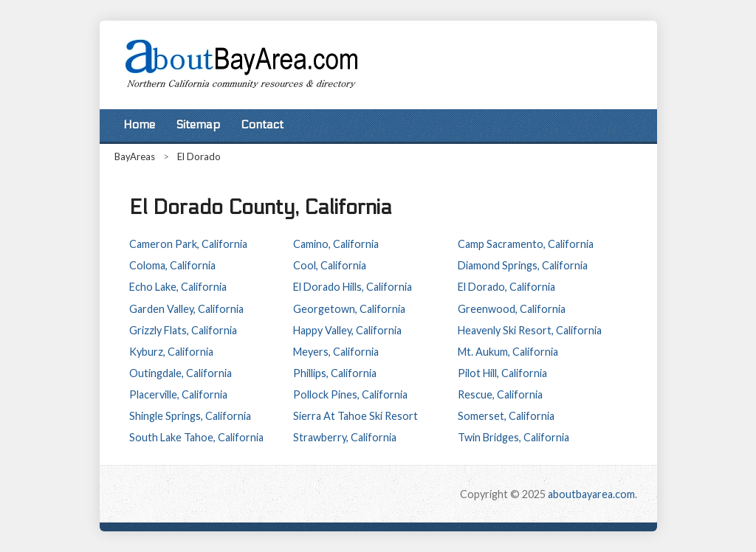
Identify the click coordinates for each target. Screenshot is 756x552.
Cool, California (330, 265)
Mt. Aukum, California (508, 352)
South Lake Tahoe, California (196, 437)
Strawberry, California (345, 437)
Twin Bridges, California (513, 437)
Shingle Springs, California (190, 416)
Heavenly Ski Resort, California (530, 330)
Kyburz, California (171, 352)
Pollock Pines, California (350, 394)
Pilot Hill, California (502, 373)
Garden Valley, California (186, 309)
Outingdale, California (181, 373)
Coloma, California (172, 265)
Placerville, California (178, 394)
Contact (262, 125)
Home (139, 125)
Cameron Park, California (188, 244)
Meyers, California (336, 352)
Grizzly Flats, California (183, 330)
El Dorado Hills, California (353, 287)
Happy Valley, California (347, 330)
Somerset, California (506, 416)
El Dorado (199, 156)
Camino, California (336, 244)
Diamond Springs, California (523, 265)
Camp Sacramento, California (526, 244)
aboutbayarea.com (591, 494)
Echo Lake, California (178, 287)
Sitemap (198, 125)
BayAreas (135, 156)
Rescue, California (500, 394)
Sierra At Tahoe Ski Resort (355, 416)
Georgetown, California (349, 309)
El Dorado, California (506, 287)
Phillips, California (335, 373)
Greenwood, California (512, 309)
